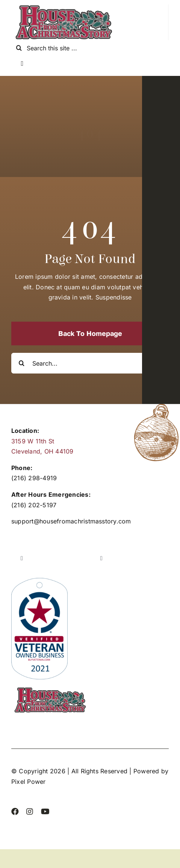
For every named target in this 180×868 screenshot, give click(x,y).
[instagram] (30, 812)
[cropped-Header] (64, 8)
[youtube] (45, 812)
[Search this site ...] (90, 48)
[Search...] (90, 363)
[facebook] (15, 812)
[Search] (19, 48)
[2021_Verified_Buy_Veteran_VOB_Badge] (39, 581)
